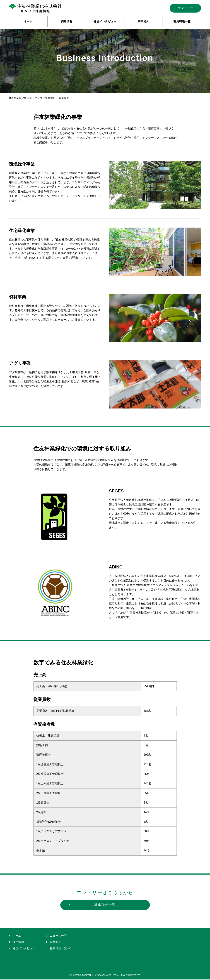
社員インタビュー (22, 949)
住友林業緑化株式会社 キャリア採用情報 (32, 98)
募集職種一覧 (93, 905)
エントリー (185, 8)
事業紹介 (54, 943)
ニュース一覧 (57, 936)
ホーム (15, 936)
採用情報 (16, 943)
